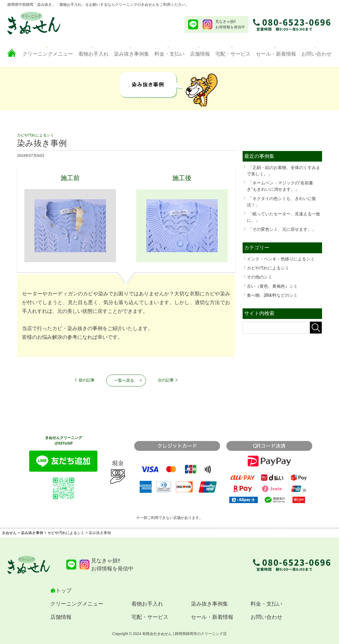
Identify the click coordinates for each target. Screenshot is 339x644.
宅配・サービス (233, 54)
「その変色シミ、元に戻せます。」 (282, 229)
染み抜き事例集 (131, 54)
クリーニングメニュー (48, 54)
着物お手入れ (93, 54)
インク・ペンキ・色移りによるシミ (281, 259)
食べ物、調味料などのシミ (272, 295)
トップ (64, 590)
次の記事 (166, 380)
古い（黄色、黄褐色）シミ (272, 286)
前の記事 (87, 380)
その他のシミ (260, 277)
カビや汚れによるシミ (268, 268)
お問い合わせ (316, 54)
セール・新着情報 (276, 54)
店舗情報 (200, 54)
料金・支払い (169, 54)
